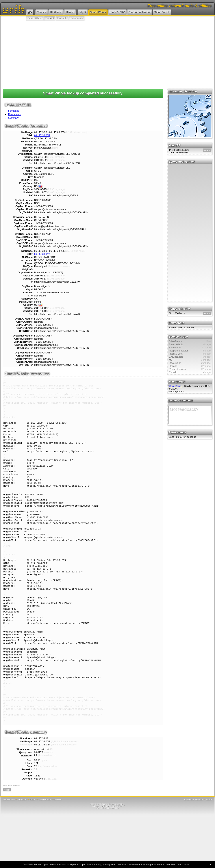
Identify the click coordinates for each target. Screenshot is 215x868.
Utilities (55, 12)
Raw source (15, 114)
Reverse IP (190, 363)
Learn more (183, 864)
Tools (40, 12)
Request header (190, 369)
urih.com (22, 853)
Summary (13, 118)
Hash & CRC (118, 12)
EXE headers (190, 357)
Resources (77, 18)
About (209, 853)
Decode (190, 366)
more (206, 150)
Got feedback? (190, 415)
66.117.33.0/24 (42, 254)
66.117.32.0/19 (42, 135)
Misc (69, 12)
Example (62, 18)
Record (50, 18)
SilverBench (162, 12)
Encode (190, 372)
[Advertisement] (107, 54)
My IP (83, 12)
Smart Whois (98, 12)
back (8, 843)
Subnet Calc (190, 348)
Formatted (14, 111)
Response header (140, 12)
